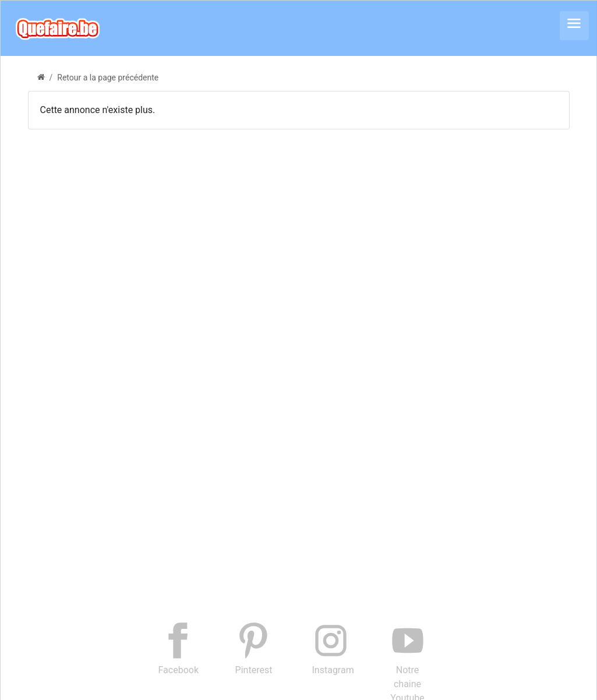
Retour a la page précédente (108, 78)
